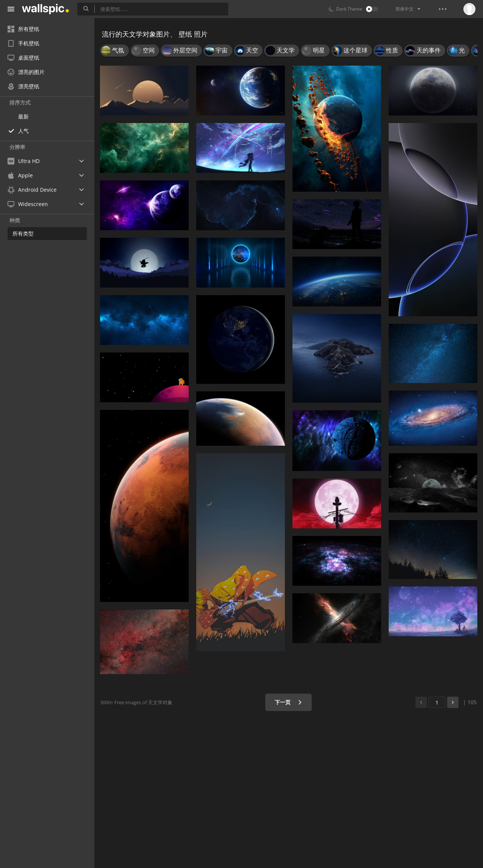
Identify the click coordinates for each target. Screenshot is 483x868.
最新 (23, 116)
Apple (20, 175)
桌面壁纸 (23, 58)
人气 (23, 131)
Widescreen (28, 204)
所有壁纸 (23, 29)
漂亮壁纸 (23, 86)
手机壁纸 (23, 43)
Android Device (32, 190)
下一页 (288, 702)
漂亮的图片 (26, 72)
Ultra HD (24, 161)
